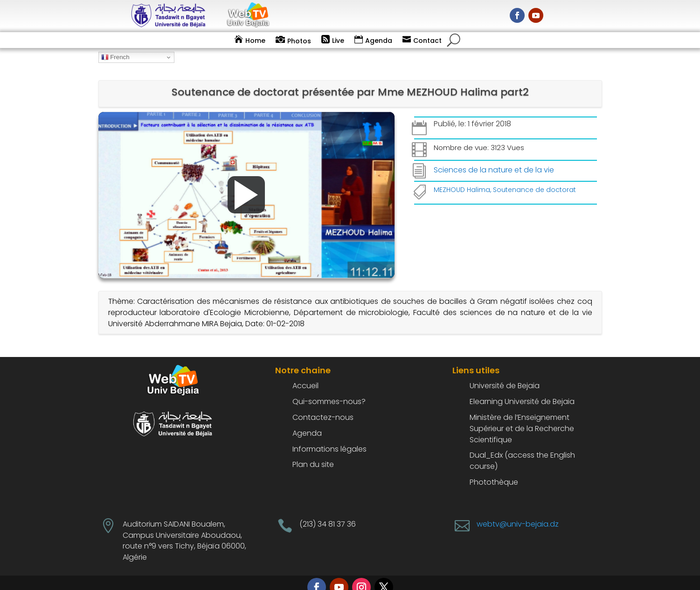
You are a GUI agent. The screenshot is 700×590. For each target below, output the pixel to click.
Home (255, 41)
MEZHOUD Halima (462, 177)
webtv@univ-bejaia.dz (518, 511)
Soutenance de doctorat (534, 177)
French (115, 57)
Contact (427, 41)
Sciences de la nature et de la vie (494, 157)
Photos (299, 41)
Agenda (379, 41)
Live (338, 41)
